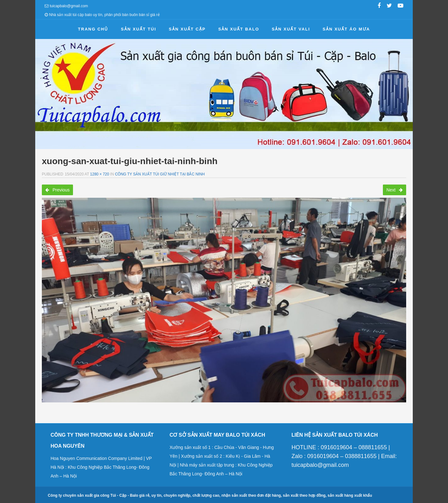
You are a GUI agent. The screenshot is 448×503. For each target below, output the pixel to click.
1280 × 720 (99, 174)
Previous (57, 190)
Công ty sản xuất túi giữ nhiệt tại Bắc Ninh (160, 174)
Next (395, 190)
